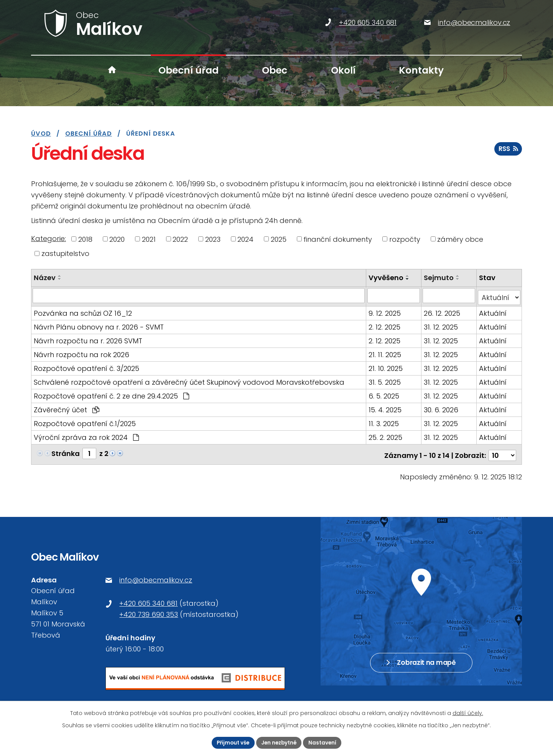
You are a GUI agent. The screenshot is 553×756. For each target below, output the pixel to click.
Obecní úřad (188, 70)
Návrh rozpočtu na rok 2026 (81, 352)
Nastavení (325, 742)
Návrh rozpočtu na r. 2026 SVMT (88, 339)
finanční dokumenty (338, 239)
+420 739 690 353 (149, 610)
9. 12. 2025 (385, 311)
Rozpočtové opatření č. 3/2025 (86, 366)
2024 (245, 239)
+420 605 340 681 (148, 599)
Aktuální (493, 311)
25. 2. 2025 (386, 435)
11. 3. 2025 (384, 421)
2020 (117, 239)
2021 (149, 239)
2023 (213, 239)
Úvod (112, 70)
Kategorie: (49, 239)
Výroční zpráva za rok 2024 (86, 435)
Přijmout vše (231, 742)
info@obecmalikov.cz (156, 575)
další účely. (468, 712)
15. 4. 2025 (386, 408)
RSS (508, 152)
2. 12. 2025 (385, 325)
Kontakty (421, 70)
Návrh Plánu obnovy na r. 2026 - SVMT (99, 325)
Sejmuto (439, 278)
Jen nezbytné (280, 742)
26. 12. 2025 (443, 311)
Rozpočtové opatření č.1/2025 (85, 421)
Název (45, 278)
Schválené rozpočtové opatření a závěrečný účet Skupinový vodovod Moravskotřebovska (189, 380)
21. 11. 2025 (386, 352)
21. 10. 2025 (386, 366)
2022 (180, 239)
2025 (279, 239)
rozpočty (405, 239)
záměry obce (460, 239)
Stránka (66, 451)
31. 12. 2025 (442, 325)
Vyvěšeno (387, 278)
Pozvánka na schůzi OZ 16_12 (83, 311)
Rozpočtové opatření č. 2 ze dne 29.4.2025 (111, 394)
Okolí (343, 70)
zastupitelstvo (65, 253)
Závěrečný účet (67, 408)
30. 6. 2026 (442, 408)
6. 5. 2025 (385, 394)
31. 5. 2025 (385, 380)
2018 (85, 239)
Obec (275, 70)
